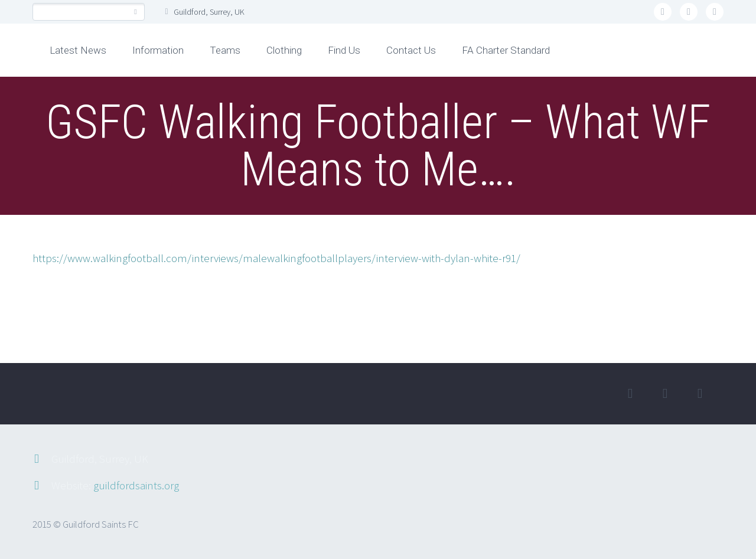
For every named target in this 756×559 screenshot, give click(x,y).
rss (715, 12)
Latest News (78, 50)
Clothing (284, 50)
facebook (689, 12)
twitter (663, 12)
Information (158, 50)
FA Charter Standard (506, 50)
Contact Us (411, 50)
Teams (225, 50)
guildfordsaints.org (136, 485)
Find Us (344, 50)
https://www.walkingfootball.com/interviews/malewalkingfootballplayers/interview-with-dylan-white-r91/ (276, 258)
